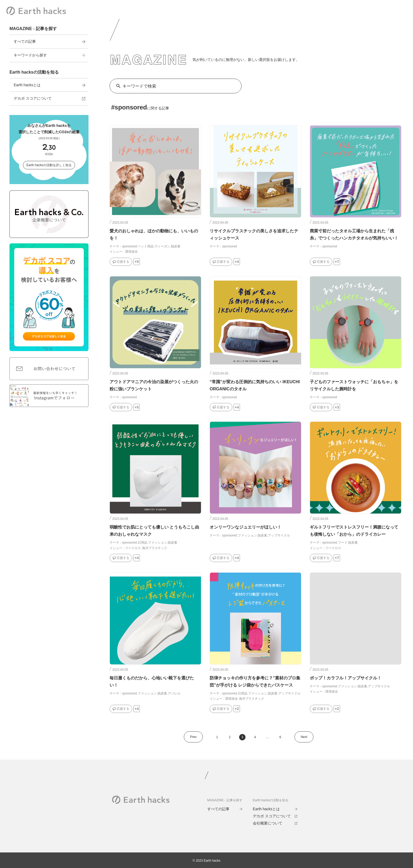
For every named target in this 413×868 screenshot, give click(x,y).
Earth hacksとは (50, 85)
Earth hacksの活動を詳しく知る (49, 165)
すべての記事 (50, 41)
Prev (193, 737)
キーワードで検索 (139, 86)
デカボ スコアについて (50, 98)
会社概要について (275, 823)
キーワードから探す (50, 55)
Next (304, 737)
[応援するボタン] (121, 262)
